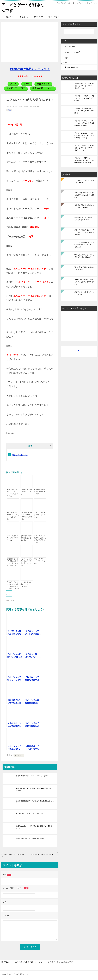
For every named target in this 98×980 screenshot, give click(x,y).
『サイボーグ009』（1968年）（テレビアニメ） (84, 123)
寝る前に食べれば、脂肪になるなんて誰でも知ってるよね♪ (13, 562)
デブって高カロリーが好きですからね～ (13, 538)
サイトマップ (54, 17)
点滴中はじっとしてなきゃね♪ (84, 293)
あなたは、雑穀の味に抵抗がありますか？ (26, 538)
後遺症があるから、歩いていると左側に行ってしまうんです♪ (35, 827)
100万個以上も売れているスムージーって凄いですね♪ (13, 493)
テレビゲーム (24, 17)
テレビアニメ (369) (72, 52)
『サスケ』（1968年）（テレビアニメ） (85, 98)
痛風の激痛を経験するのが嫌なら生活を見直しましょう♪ (35, 802)
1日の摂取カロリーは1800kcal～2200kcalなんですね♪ (27, 516)
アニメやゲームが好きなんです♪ (84, 181)
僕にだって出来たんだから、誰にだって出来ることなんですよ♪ (13, 585)
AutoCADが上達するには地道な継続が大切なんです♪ (84, 195)
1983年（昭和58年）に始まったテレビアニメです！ (84, 282)
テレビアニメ (8, 17)
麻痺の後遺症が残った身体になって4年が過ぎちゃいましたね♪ (35, 789)
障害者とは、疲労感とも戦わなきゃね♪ (30, 838)
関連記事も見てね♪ (20, 455)
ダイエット (19, 755)
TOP (19, 962)
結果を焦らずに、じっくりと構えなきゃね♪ (84, 256)
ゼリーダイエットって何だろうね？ (40, 561)
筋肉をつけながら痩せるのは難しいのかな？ (32, 813)
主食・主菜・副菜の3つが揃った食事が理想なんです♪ (40, 539)
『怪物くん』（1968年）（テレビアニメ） (85, 111)
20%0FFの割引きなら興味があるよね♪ (40, 491)
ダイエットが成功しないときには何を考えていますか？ (84, 245)
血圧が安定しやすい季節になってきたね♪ (84, 219)
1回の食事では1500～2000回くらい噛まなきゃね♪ (13, 516)
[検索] (79, 31)
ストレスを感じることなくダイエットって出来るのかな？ (84, 232)
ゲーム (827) (70, 46)
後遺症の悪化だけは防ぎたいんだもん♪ (84, 206)
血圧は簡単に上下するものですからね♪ (17, 854)
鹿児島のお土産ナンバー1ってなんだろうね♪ (32, 776)
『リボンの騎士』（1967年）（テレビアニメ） (85, 148)
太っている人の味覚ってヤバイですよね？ (26, 584)
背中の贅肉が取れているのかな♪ (84, 268)
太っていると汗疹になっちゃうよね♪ (40, 515)
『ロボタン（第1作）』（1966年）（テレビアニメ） (85, 160)
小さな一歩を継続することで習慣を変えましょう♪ (26, 562)
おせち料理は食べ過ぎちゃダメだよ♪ (44, 854)
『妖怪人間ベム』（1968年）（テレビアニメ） (85, 86)
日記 (9, 110)
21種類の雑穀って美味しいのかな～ (26, 491)
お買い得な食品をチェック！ (30, 69)
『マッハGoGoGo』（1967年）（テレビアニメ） (84, 135)
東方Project (39, 17)
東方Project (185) (71, 67)
